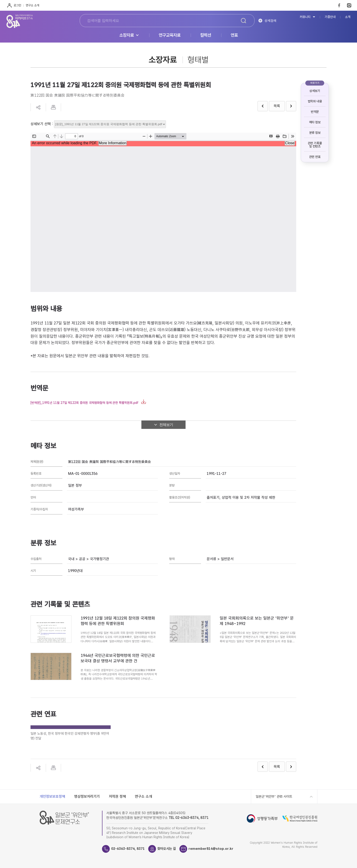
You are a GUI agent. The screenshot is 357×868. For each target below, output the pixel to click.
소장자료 (127, 35)
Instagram (349, 5)
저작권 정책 (117, 796)
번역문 (315, 112)
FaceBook (339, 5)
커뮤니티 (305, 17)
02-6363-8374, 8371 (128, 849)
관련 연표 (315, 157)
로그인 (17, 5)
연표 (234, 35)
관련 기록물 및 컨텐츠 (315, 145)
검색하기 (244, 21)
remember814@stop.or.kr (211, 849)
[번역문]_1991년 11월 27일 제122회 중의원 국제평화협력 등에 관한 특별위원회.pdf (84, 403)
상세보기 (315, 91)
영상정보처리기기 (87, 796)
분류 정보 (315, 133)
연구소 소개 (32, 5)
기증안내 (330, 17)
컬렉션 (206, 35)
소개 (348, 17)
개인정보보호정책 (52, 796)
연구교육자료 (170, 35)
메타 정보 (315, 122)
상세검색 (270, 21)
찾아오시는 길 (167, 849)
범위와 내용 (315, 101)
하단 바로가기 (0, 0)
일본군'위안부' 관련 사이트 (274, 797)
